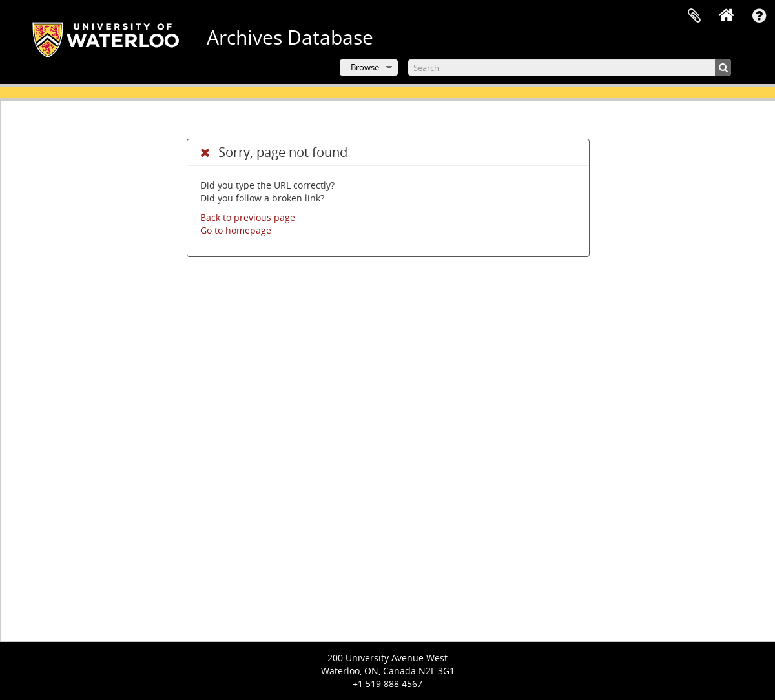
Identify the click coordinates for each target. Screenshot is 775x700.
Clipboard (694, 16)
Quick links (759, 16)
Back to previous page (248, 217)
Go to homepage (236, 230)
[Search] (570, 67)
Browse (365, 67)
